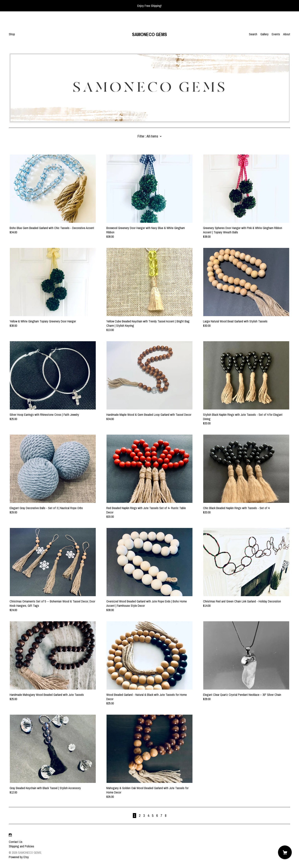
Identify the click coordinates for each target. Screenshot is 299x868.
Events (276, 34)
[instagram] (10, 835)
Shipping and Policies (21, 846)
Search (253, 34)
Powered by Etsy (19, 857)
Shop (12, 34)
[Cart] (285, 852)
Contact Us (16, 842)
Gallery (264, 34)
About (287, 34)
